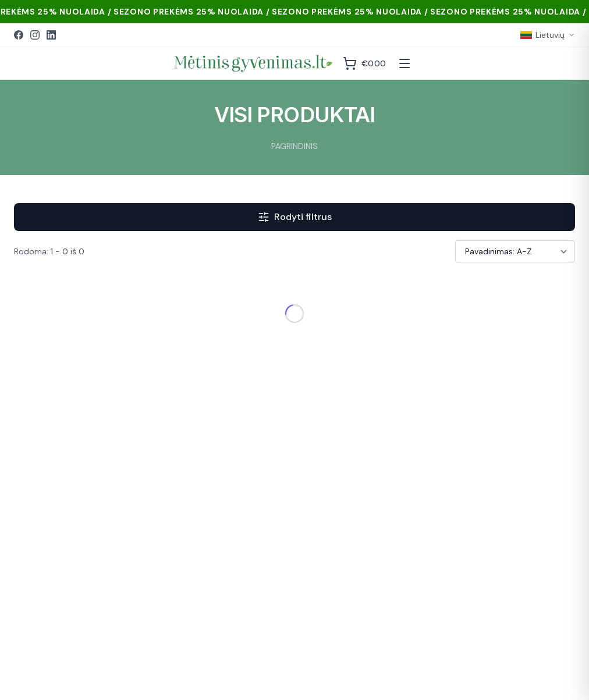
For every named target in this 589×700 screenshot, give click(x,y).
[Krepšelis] (364, 63)
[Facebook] (19, 35)
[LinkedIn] (51, 35)
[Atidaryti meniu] (405, 63)
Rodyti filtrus (295, 217)
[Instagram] (35, 35)
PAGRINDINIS (294, 146)
